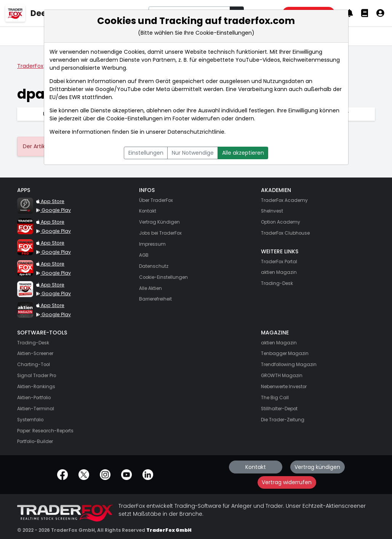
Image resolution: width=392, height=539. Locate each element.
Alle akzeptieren (243, 153)
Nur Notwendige (193, 153)
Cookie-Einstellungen (134, 118)
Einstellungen (146, 153)
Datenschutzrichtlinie (196, 132)
